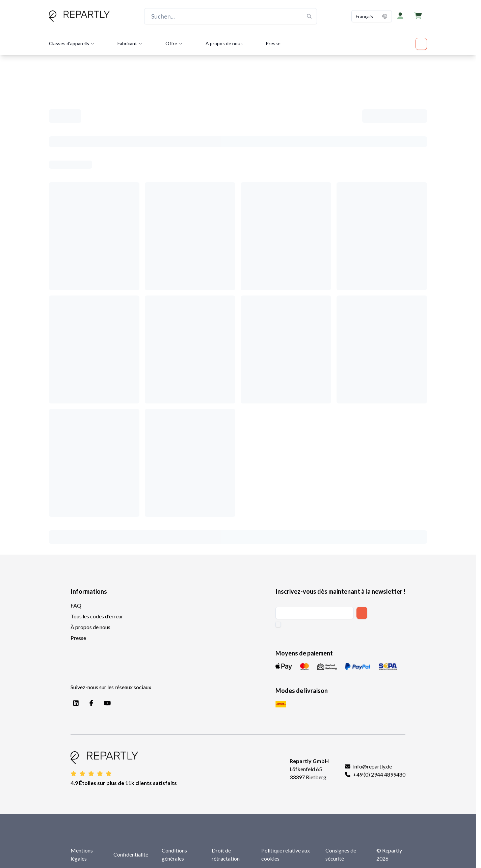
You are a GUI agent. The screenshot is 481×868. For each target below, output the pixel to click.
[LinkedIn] (75, 703)
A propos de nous (224, 43)
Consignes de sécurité (341, 854)
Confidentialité (131, 854)
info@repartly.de (372, 766)
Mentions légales (82, 854)
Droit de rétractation (226, 854)
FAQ (76, 605)
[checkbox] (278, 624)
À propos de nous (90, 627)
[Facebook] (90, 703)
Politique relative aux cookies (286, 854)
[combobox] (372, 16)
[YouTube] (106, 703)
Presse (273, 43)
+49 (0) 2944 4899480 (379, 774)
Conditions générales (174, 854)
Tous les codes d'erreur (97, 616)
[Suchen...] (231, 16)
